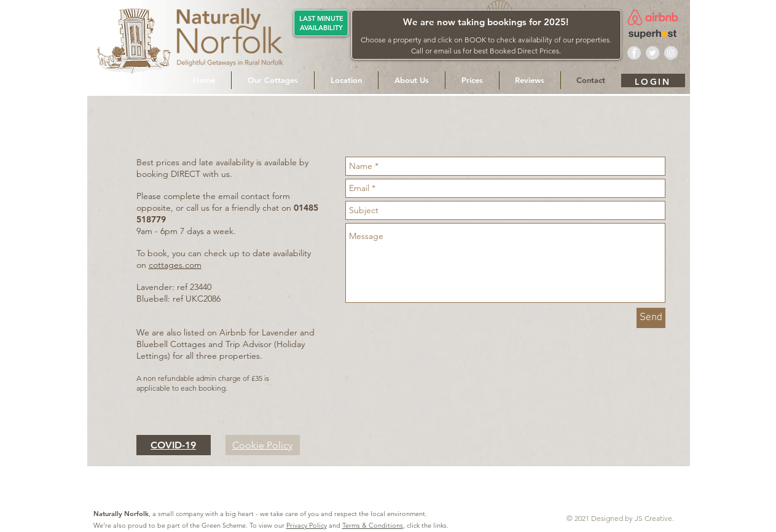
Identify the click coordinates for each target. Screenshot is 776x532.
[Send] (651, 318)
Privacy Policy (307, 525)
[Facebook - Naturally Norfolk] (634, 53)
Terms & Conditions (373, 525)
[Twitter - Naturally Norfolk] (653, 53)
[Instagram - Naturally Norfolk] (671, 53)
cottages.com (175, 265)
